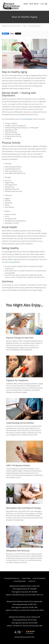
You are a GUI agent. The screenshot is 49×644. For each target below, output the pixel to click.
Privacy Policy (26, 578)
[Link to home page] (15, 5)
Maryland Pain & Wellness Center (11, 26)
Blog (25, 26)
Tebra (33, 637)
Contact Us (32, 581)
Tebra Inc (17, 578)
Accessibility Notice (20, 581)
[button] (46, 4)
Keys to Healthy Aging (34, 26)
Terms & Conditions (39, 578)
